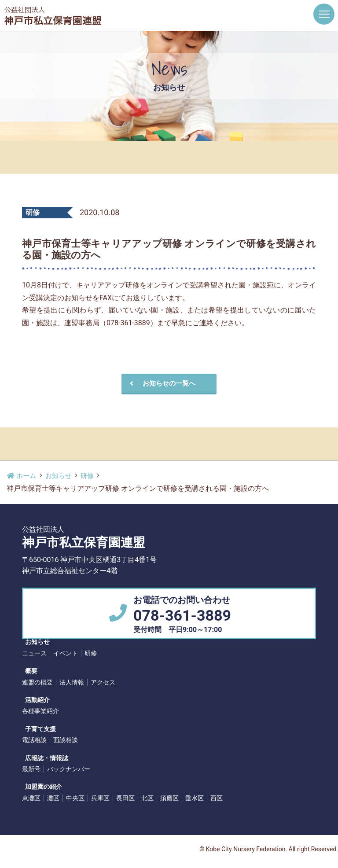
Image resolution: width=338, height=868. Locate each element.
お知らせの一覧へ (158, 384)
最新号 (31, 769)
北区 (147, 798)
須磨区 (169, 798)
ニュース (34, 654)
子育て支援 (37, 729)
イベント (66, 654)
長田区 (125, 798)
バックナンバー (69, 769)
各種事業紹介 (40, 711)
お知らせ (61, 476)
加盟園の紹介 (40, 787)
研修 (91, 476)
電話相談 (34, 740)
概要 (28, 672)
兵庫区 (100, 798)
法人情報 (72, 683)
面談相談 (66, 740)
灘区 (53, 798)
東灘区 (31, 798)
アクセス (103, 683)
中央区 (75, 798)
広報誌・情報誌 (44, 758)
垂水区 (195, 798)
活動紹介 (34, 700)
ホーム (22, 476)
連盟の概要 (37, 683)
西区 (217, 798)
